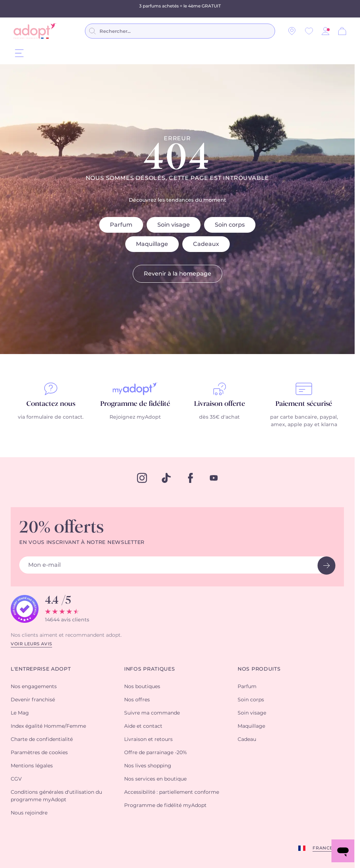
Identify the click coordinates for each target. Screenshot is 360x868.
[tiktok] (166, 478)
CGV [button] (16, 779)
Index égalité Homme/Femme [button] (48, 726)
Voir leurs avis (31, 644)
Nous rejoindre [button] (29, 813)
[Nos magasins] (292, 31)
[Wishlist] (309, 31)
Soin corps (230, 225)
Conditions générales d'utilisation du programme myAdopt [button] (56, 796)
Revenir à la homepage (178, 274)
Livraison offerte (220, 404)
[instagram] (142, 478)
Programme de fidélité (135, 404)
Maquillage (152, 244)
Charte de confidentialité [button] (42, 740)
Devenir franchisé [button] (33, 700)
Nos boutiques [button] (142, 687)
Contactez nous (51, 404)
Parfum (121, 225)
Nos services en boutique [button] (155, 779)
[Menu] (19, 53)
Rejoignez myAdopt (135, 417)
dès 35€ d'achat (219, 417)
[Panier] (342, 31)
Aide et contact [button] (143, 726)
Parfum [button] (247, 687)
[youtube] (214, 478)
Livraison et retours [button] (148, 740)
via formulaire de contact (50, 417)
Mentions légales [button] (32, 766)
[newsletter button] (326, 566)
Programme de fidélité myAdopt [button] (165, 806)
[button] (325, 31)
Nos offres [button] (137, 700)
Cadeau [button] (247, 740)
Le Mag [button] (20, 713)
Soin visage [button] (252, 713)
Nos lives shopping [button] (148, 766)
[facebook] (191, 478)
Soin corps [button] (251, 700)
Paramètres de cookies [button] (39, 753)
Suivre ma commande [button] (152, 713)
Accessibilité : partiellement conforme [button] (172, 792)
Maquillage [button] (251, 726)
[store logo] (35, 31)
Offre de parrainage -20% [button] (156, 753)
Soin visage (174, 225)
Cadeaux (206, 244)
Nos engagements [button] (34, 687)
